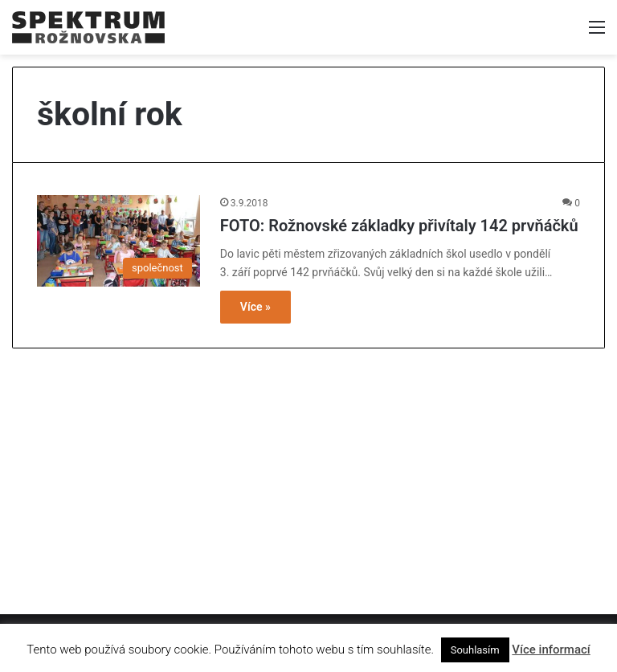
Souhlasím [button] (475, 650)
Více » (255, 307)
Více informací (551, 650)
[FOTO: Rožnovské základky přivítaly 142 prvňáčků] (118, 241)
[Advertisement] (308, 473)
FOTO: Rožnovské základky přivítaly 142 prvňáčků (399, 226)
